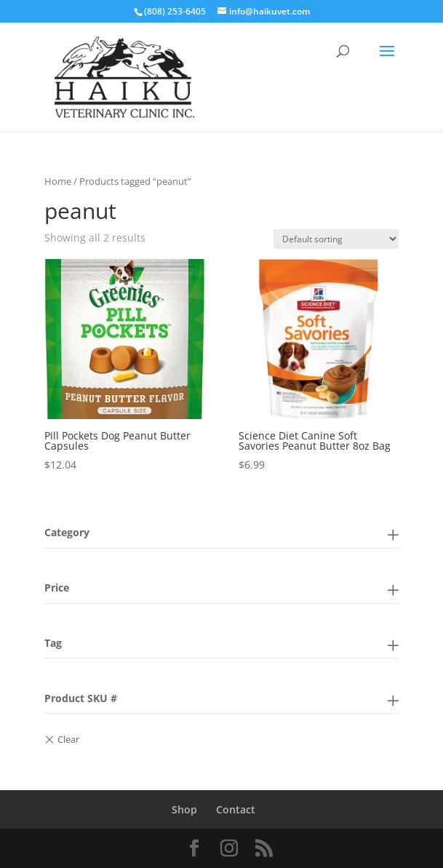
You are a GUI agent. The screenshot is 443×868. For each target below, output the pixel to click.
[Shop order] (336, 239)
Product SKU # (81, 698)
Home (58, 181)
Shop (184, 809)
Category (67, 532)
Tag (53, 643)
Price (57, 588)
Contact (236, 809)
